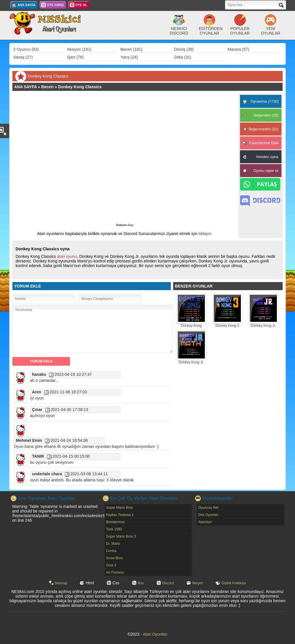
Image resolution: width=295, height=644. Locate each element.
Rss (141, 583)
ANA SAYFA (27, 5)
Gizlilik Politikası (234, 583)
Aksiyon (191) (79, 49)
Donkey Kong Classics (80, 87)
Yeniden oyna (267, 157)
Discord (168, 583)
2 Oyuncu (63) (26, 49)
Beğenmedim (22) (263, 129)
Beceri (47, 87)
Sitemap (61, 583)
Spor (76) (75, 57)
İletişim (197, 583)
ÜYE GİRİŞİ (55, 5)
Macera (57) (238, 49)
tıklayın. (205, 234)
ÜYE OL (81, 5)
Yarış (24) (129, 57)
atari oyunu (67, 256)
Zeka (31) (183, 57)
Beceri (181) (131, 49)
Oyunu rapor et (266, 171)
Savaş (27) (23, 57)
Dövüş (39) (184, 49)
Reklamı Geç (125, 225)
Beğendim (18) (266, 115)
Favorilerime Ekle (264, 143)
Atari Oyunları (155, 634)
